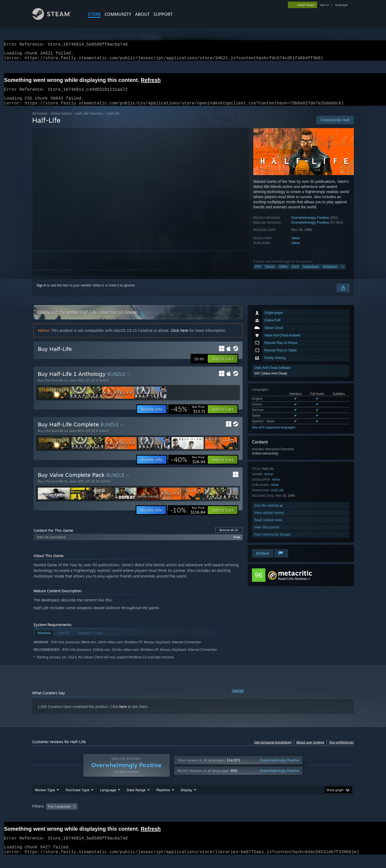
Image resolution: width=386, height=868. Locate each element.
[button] (223, 365)
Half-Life (277, 497)
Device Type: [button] (307, 817)
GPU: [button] (284, 817)
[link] (188, 416)
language (341, 5)
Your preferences (341, 749)
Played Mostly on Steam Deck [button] (193, 817)
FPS (258, 273)
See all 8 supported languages (274, 434)
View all (238, 698)
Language (108, 800)
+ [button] (343, 273)
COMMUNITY (118, 14)
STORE (94, 14)
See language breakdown (273, 749)
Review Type (45, 800)
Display (186, 800)
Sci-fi (295, 273)
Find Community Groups (272, 541)
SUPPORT (163, 14)
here (123, 713)
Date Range (136, 800)
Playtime (163, 800)
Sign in (41, 292)
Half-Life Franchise (89, 120)
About (142, 14)
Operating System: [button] (238, 817)
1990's (283, 273)
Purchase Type (77, 800)
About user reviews (310, 749)
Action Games (61, 120)
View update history (269, 519)
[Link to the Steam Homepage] (56, 18)
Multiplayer (330, 273)
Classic (270, 273)
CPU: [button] (266, 817)
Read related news (268, 526)
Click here (179, 337)
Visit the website (269, 512)
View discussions (267, 534)
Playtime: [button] (155, 817)
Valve (295, 244)
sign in (324, 5)
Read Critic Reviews (293, 585)
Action (269, 480)
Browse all (229, 536)
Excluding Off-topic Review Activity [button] (113, 817)
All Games (40, 120)
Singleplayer (311, 273)
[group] (193, 817)
